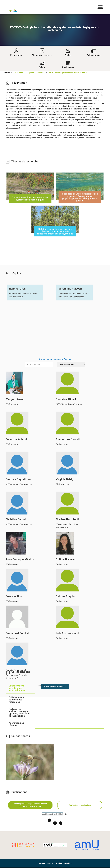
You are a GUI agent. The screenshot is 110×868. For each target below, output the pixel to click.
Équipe (68, 55)
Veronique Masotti (70, 586)
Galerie (42, 67)
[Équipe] (68, 51)
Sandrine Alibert (66, 697)
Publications (68, 67)
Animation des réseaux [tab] (16, 769)
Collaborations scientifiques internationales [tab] (17, 733)
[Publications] (68, 63)
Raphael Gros (17, 586)
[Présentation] (16, 51)
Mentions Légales (46, 863)
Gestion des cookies (63, 863)
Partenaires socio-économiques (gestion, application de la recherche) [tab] (19, 757)
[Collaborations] (94, 51)
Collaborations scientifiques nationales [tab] (16, 744)
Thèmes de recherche (42, 55)
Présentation (16, 55)
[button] (100, 7)
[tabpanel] (70, 732)
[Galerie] (42, 63)
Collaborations (94, 55)
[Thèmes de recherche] (42, 51)
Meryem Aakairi (15, 697)
